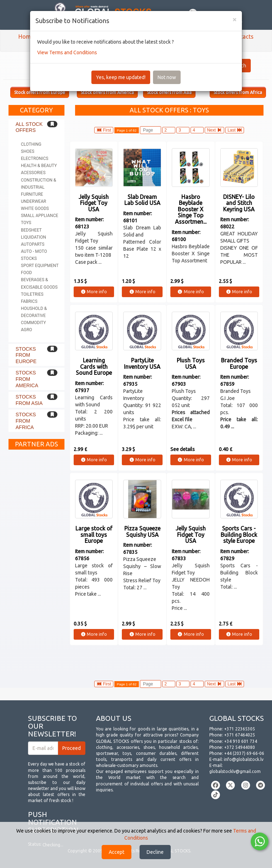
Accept (117, 852)
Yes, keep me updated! (121, 77)
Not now (167, 77)
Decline (155, 852)
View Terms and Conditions (67, 52)
